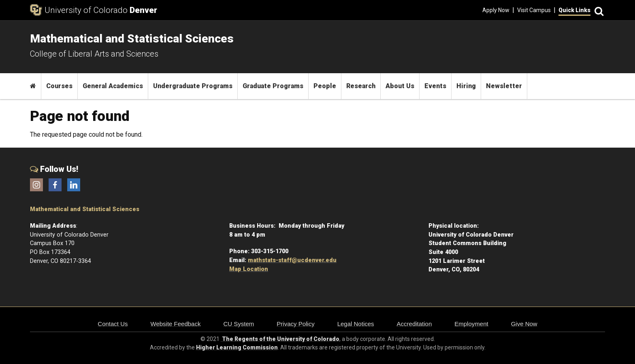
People (325, 86)
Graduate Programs (273, 86)
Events (435, 86)
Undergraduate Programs (193, 86)
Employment (471, 324)
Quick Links (574, 10)
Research (361, 86)
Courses (59, 86)
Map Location (249, 269)
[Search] (598, 10)
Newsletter (504, 86)
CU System (239, 324)
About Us (400, 86)
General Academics (113, 86)
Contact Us (113, 324)
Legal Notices (356, 324)
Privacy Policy (295, 324)
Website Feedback (176, 324)
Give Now (524, 324)
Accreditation (414, 324)
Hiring (466, 86)
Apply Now (496, 10)
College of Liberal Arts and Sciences (94, 54)
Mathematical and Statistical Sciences (85, 209)
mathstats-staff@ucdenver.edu (292, 260)
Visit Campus (534, 10)
